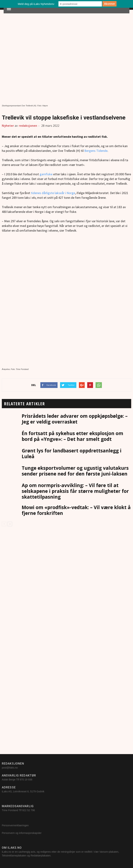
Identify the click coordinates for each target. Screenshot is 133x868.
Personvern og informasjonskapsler (22, 833)
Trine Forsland (10, 810)
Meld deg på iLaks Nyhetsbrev (36, 4)
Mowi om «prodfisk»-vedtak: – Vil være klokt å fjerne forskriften (76, 510)
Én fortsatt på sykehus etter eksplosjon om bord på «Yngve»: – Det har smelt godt (72, 436)
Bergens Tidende (96, 151)
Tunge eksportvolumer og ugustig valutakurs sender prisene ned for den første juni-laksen (75, 471)
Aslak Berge (9, 780)
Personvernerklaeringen (15, 825)
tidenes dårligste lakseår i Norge (53, 193)
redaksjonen (28, 126)
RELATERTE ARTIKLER (24, 404)
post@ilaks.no (10, 768)
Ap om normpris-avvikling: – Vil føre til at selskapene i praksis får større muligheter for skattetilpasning (75, 491)
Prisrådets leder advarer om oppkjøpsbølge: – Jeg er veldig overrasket (75, 419)
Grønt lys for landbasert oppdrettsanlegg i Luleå (72, 453)
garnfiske (46, 174)
